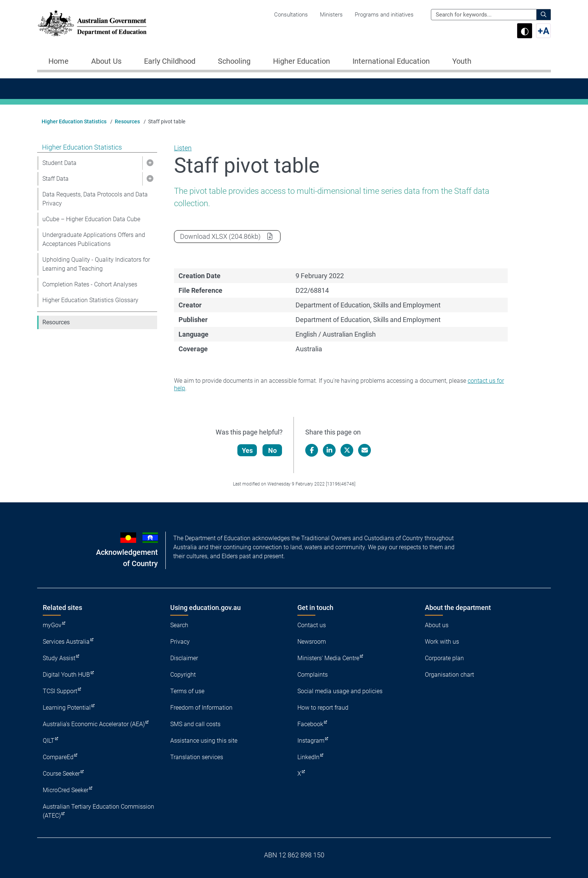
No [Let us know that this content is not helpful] (273, 450)
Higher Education (301, 61)
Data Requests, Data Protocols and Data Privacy (95, 199)
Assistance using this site (204, 741)
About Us (106, 61)
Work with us (442, 642)
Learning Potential (67, 708)
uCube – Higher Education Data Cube (91, 219)
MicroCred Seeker (66, 790)
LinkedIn (308, 757)
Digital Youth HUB (66, 675)
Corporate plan (444, 658)
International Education (391, 61)
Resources (127, 121)
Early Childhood (170, 61)
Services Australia (66, 642)
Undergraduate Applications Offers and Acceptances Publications (94, 239)
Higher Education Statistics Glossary (90, 300)
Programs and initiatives (384, 15)
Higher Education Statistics (74, 121)
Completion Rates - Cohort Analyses (90, 284)
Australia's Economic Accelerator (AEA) (94, 724)
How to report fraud (323, 708)
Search (179, 625)
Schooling (234, 61)
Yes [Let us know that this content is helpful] (248, 450)
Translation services (197, 757)
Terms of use (187, 691)
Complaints (313, 675)
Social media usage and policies (340, 691)
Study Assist (59, 658)
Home (58, 61)
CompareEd (58, 757)
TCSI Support (60, 691)
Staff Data (55, 179)
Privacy (180, 642)
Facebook (310, 724)
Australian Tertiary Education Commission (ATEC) (98, 811)
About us (437, 625)
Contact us (312, 625)
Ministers (331, 15)
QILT (49, 741)
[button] (150, 163)
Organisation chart (449, 675)
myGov (52, 625)
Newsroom (312, 642)
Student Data (59, 163)
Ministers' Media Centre (328, 658)
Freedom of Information (201, 708)
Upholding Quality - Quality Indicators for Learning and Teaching (96, 264)
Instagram (311, 741)
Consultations (291, 15)
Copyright (183, 675)
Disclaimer (184, 658)
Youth (462, 61)
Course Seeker (61, 774)
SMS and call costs (195, 724)
